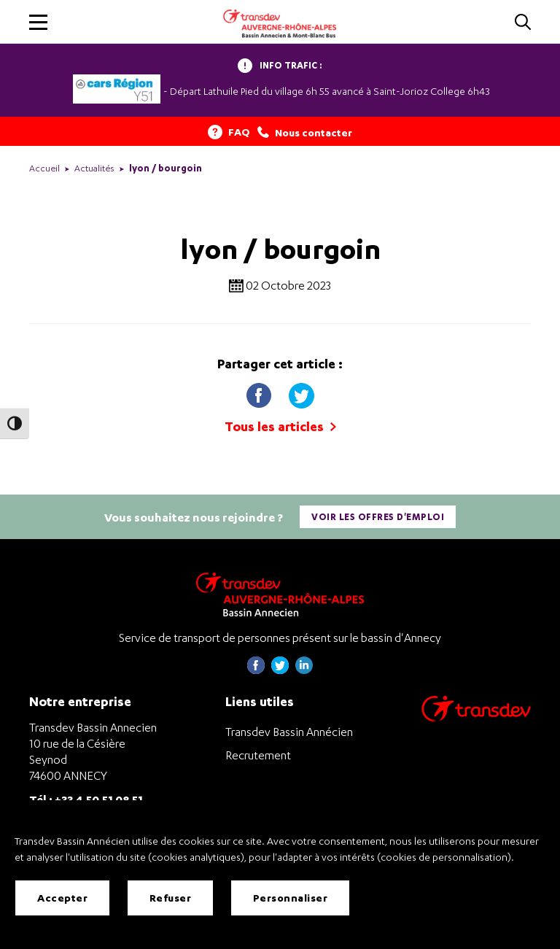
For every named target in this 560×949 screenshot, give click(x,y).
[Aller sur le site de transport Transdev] (476, 718)
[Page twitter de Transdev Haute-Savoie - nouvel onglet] (280, 670)
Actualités (94, 168)
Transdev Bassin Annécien (289, 732)
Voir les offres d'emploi (378, 517)
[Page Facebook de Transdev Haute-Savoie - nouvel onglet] (256, 670)
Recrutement (258, 755)
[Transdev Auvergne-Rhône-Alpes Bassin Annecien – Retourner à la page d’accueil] (280, 594)
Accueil (44, 168)
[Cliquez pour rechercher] (523, 23)
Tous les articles (280, 426)
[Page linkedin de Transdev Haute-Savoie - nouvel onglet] (304, 670)
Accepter (62, 898)
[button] (38, 22)
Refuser (171, 898)
